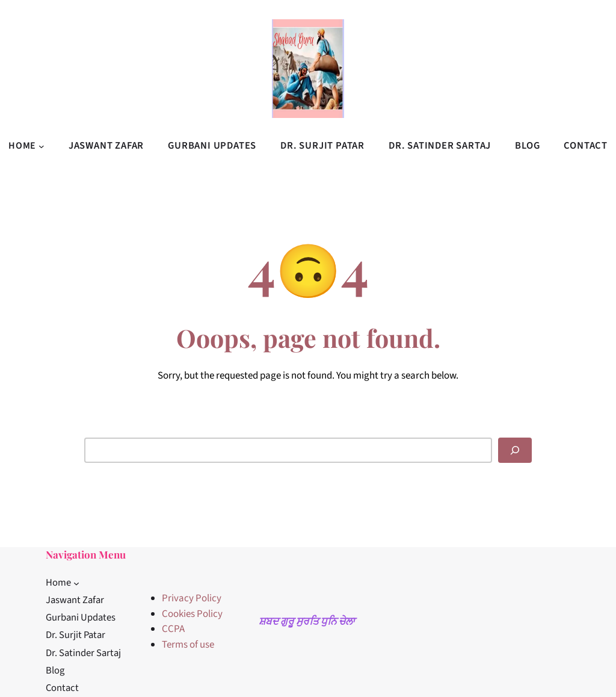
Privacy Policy (192, 598)
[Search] (515, 450)
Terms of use (188, 645)
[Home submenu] (42, 146)
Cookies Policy (192, 614)
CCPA (173, 629)
